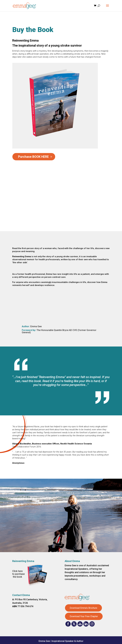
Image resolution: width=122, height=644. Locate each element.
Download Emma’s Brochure (83, 608)
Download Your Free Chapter (84, 616)
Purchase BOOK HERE (33, 157)
